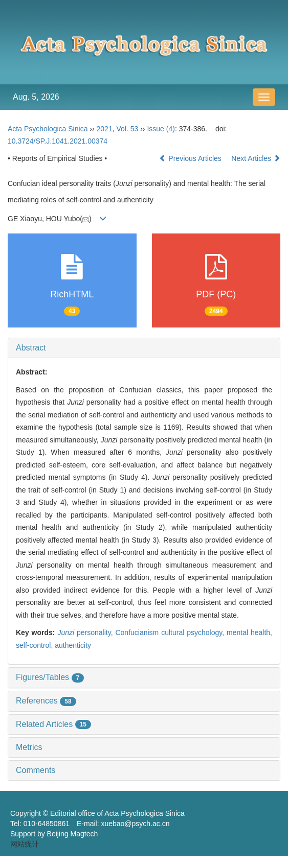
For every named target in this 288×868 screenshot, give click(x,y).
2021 (105, 129)
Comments (36, 770)
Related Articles (53, 724)
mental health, (249, 632)
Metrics (29, 747)
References (46, 701)
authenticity (73, 645)
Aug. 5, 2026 (36, 97)
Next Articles (256, 158)
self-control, (35, 645)
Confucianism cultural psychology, (171, 632)
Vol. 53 (127, 129)
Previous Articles (191, 158)
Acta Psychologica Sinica (48, 129)
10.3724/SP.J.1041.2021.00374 (58, 141)
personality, (86, 632)
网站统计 (25, 844)
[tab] (144, 348)
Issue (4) (161, 129)
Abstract (31, 348)
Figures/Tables (50, 677)
